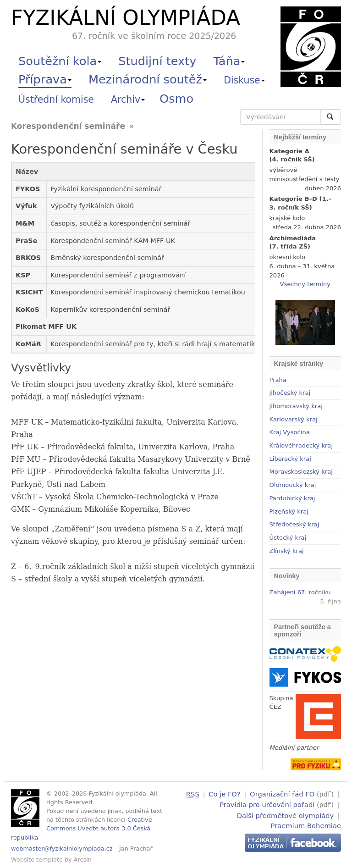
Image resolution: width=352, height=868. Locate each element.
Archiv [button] (128, 100)
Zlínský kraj (287, 551)
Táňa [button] (229, 61)
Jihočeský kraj (290, 393)
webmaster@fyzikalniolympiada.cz (62, 849)
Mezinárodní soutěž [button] (148, 79)
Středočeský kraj (294, 524)
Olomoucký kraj (293, 485)
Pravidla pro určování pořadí (267, 804)
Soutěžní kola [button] (60, 61)
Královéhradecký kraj (301, 445)
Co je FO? (225, 794)
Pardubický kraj (292, 498)
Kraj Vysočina (290, 432)
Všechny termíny (305, 284)
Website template (37, 860)
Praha (278, 380)
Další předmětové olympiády (286, 814)
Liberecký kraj (290, 459)
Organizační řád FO (282, 794)
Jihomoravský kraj (296, 406)
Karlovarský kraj (294, 419)
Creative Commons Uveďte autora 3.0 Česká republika (82, 828)
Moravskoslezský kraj (301, 472)
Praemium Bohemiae (306, 824)
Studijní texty (157, 61)
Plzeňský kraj (289, 511)
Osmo (176, 99)
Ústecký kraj (288, 538)
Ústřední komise (56, 100)
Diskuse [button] (244, 80)
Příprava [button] (45, 79)
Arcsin (83, 860)
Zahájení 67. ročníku (300, 592)
